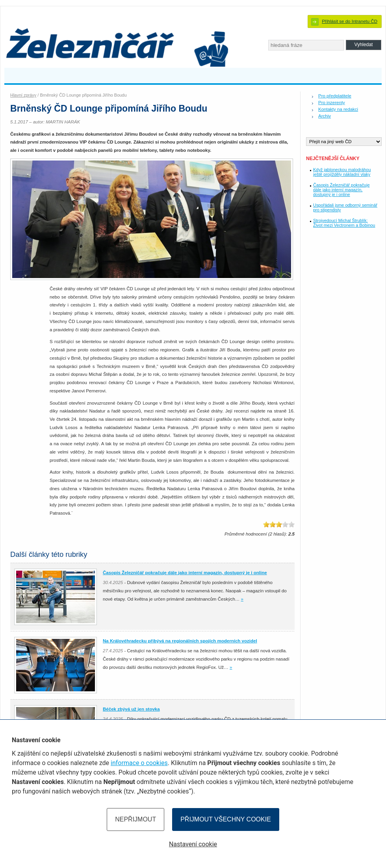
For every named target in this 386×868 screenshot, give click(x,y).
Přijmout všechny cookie (226, 819)
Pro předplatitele (335, 96)
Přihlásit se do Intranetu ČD (350, 21)
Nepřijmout (135, 819)
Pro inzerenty (332, 103)
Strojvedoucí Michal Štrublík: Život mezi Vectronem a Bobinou (344, 223)
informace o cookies (139, 763)
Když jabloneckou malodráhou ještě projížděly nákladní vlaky (342, 172)
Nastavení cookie (193, 844)
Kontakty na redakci (338, 109)
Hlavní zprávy (23, 95)
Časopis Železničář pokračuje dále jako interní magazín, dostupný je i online (341, 190)
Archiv (325, 116)
